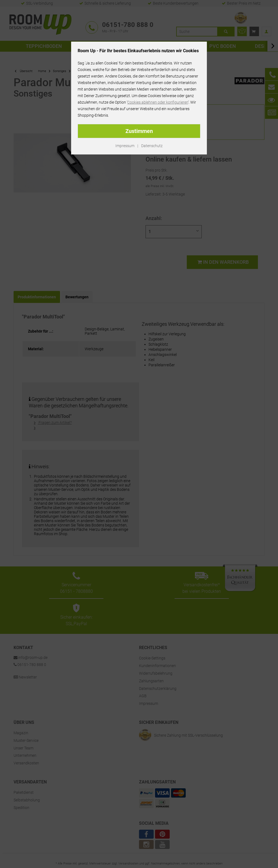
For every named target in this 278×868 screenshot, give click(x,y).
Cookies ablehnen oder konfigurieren (158, 102)
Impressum (125, 146)
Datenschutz (152, 146)
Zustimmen (139, 131)
